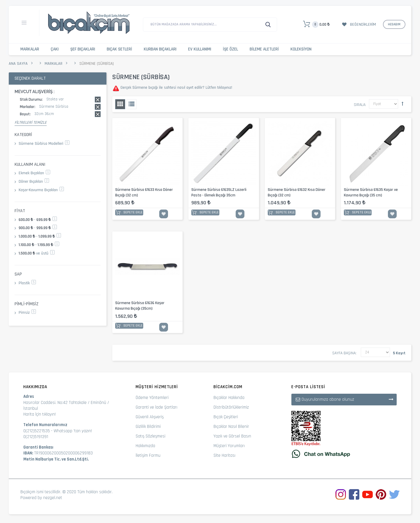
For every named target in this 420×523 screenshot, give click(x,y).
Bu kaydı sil (98, 100)
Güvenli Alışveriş (150, 417)
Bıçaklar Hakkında (229, 398)
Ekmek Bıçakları (34, 173)
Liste (132, 104)
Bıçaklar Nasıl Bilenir (231, 427)
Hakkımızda (145, 446)
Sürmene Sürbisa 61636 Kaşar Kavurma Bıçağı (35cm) (140, 306)
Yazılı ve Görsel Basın (232, 436)
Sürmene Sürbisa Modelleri (44, 144)
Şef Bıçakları (83, 49)
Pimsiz (27, 313)
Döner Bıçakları (34, 182)
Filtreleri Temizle (31, 123)
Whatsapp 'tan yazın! (73, 431)
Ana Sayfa (18, 64)
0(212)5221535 (37, 431)
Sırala (359, 105)
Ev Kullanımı (200, 49)
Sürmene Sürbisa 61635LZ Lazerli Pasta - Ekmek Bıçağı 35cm (219, 192)
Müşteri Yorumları (229, 446)
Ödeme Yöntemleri (152, 398)
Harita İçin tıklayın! (40, 414)
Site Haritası (224, 455)
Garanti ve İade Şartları (156, 407)
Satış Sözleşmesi (150, 436)
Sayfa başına (344, 353)
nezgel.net (53, 498)
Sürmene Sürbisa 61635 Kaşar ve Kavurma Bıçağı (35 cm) (371, 192)
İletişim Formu (148, 455)
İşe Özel (230, 49)
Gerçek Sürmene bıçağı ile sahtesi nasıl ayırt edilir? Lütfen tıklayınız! (176, 88)
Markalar (30, 49)
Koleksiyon (301, 49)
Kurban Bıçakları (160, 49)
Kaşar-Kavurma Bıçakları (41, 190)
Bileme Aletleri (264, 49)
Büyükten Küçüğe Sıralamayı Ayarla (402, 104)
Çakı (55, 49)
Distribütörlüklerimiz (231, 407)
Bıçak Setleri (119, 49)
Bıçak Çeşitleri (226, 417)
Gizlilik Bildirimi (148, 427)
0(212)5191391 (36, 437)
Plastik (27, 283)
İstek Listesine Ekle (164, 214)
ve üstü (37, 253)
